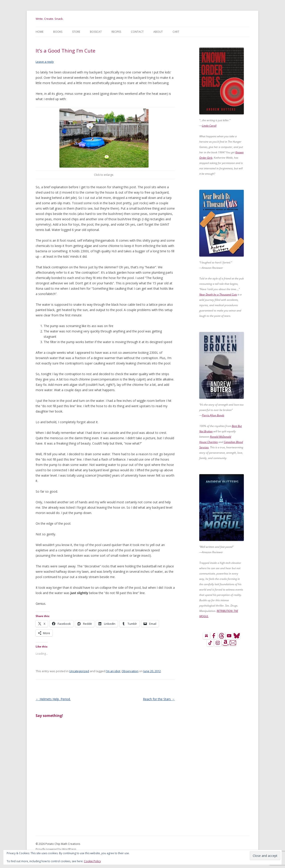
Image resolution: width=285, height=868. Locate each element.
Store (76, 32)
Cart (176, 32)
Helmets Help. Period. (53, 699)
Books (58, 32)
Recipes (116, 32)
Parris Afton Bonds (213, 415)
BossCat (96, 32)
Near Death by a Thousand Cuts (218, 294)
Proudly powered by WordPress (56, 849)
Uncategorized (79, 671)
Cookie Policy (92, 861)
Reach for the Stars (159, 699)
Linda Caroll (209, 126)
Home (40, 32)
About (158, 32)
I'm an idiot (113, 671)
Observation (130, 671)
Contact (137, 32)
